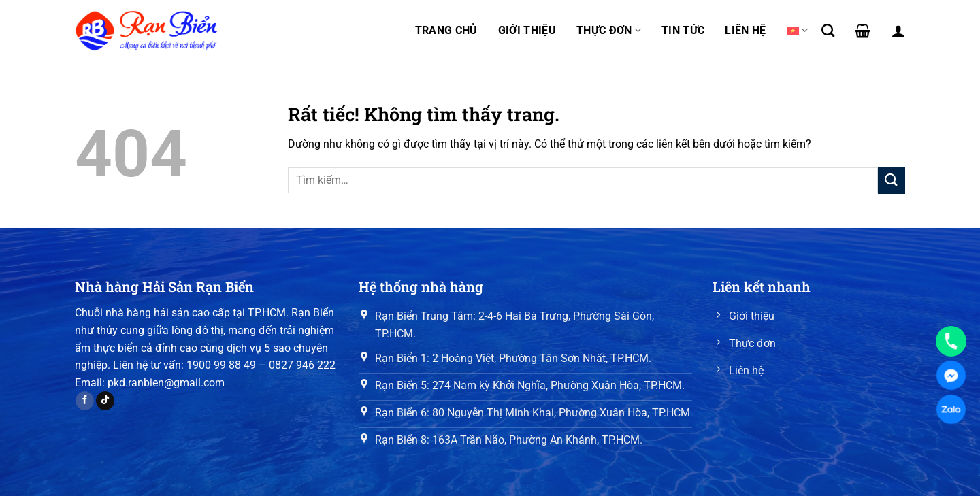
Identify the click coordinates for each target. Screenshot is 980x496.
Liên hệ (745, 30)
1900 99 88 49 (221, 365)
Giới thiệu (527, 30)
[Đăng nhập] (898, 31)
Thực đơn (609, 31)
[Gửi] (892, 180)
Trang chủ (446, 30)
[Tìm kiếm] (828, 30)
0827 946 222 (302, 365)
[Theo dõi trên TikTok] (105, 401)
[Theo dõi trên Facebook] (85, 401)
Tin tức (683, 30)
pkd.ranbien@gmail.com (166, 383)
